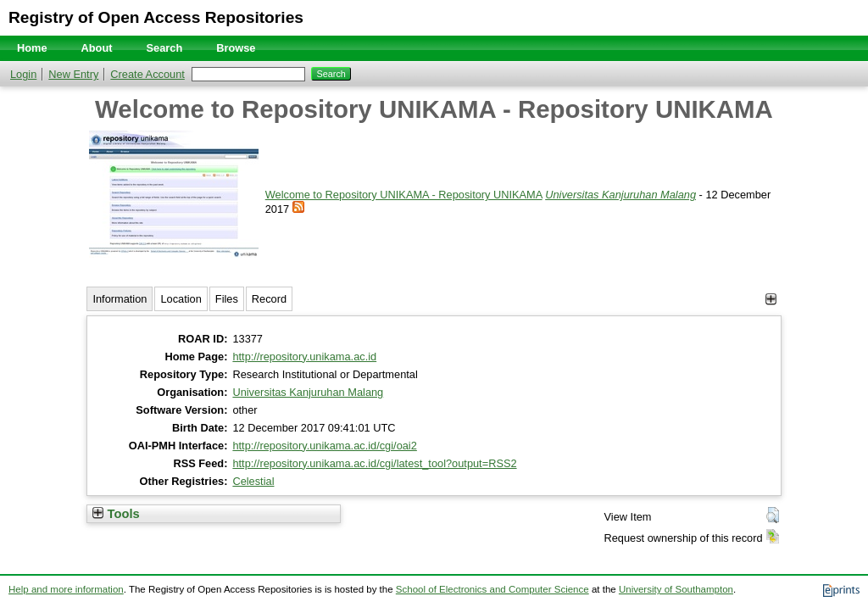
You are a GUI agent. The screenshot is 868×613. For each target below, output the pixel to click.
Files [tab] (227, 299)
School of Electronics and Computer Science (492, 589)
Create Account (147, 74)
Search (165, 48)
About (97, 48)
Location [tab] (181, 299)
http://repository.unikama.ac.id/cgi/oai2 (324, 446)
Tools (116, 514)
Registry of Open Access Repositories (156, 17)
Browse (236, 48)
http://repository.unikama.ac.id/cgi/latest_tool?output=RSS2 (374, 463)
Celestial (253, 481)
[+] (771, 299)
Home (32, 48)
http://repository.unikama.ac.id (304, 357)
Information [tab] (120, 299)
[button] (773, 515)
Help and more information (66, 589)
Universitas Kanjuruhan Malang (620, 195)
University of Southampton (676, 589)
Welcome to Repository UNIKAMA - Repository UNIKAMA (404, 195)
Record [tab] (269, 299)
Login (23, 74)
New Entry (73, 74)
